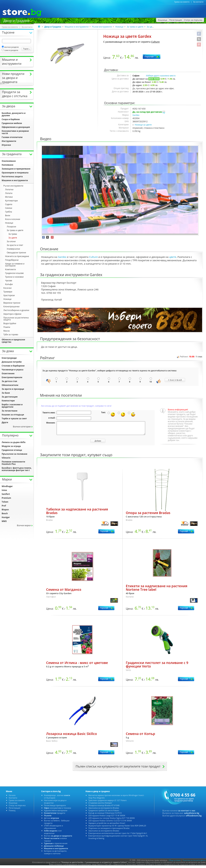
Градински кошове (14, 273)
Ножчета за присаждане (17, 256)
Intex (4, 490)
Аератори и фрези (12, 314)
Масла (7, 331)
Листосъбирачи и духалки (16, 310)
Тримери (8, 292)
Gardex (136, 115)
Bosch (5, 513)
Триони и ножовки (14, 277)
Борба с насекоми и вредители (12, 406)
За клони (11, 241)
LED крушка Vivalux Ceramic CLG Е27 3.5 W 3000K (110, 823)
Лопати (9, 193)
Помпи (7, 327)
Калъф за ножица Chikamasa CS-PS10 (105, 815)
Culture (155, 42)
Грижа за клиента (182, 2)
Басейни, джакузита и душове (14, 114)
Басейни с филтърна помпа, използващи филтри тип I (17, 469)
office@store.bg (194, 818)
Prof (4, 506)
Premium (6, 498)
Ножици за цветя (143, 125)
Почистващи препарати (55, 808)
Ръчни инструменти (102, 27)
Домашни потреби (12, 362)
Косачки (7, 288)
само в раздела (10, 50)
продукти (55, 815)
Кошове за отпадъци (13, 415)
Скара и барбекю (11, 119)
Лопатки (9, 189)
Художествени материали (56, 813)
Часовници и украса (13, 370)
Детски (52, 821)
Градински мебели (12, 123)
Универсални (13, 249)
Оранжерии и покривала (15, 173)
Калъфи (9, 284)
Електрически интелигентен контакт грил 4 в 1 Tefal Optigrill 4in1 (118, 836)
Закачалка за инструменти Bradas (104, 810)
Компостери (8, 401)
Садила (9, 204)
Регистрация (15, 810)
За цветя (151, 27)
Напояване (8, 165)
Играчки (6, 145)
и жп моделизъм (53, 834)
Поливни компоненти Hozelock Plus (13, 463)
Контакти (13, 800)
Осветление (8, 373)
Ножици (119, 27)
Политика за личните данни (194, 863)
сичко (58, 838)
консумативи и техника (58, 810)
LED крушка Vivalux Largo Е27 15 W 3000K (107, 818)
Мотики (9, 197)
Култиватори (11, 201)
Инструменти (9, 141)
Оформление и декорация (16, 127)
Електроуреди (9, 358)
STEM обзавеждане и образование (54, 829)
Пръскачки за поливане (14, 454)
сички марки (24, 525)
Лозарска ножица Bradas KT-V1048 (104, 808)
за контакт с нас (187, 813)
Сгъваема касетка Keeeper (100, 805)
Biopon (5, 510)
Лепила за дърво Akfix (14, 442)
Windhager (7, 486)
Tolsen (5, 502)
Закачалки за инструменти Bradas (104, 833)
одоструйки (10, 323)
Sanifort (6, 494)
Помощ (12, 813)
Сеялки (9, 208)
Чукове (9, 281)
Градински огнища (12, 450)
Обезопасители (10, 385)
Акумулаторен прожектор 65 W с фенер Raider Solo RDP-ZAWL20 (117, 828)
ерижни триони (12, 303)
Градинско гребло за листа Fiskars (104, 813)
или (8, 215)
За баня (6, 393)
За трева (13, 234)
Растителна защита (12, 176)
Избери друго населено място (161, 76)
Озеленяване (9, 161)
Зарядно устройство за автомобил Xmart (107, 826)
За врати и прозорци (13, 389)
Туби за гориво (11, 335)
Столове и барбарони (13, 366)
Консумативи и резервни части (15, 132)
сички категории (22, 427)
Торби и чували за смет (14, 418)
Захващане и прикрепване (16, 169)
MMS (4, 521)
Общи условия (175, 863)
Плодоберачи (12, 260)
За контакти (198, 2)
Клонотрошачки (11, 307)
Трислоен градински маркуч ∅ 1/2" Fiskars (107, 803)
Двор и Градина (16, 20)
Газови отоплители (12, 137)
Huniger (6, 517)
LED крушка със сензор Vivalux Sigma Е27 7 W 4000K (112, 821)
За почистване (10, 411)
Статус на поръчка (17, 808)
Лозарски (11, 227)
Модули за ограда (11, 446)
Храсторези (9, 295)
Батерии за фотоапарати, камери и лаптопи (56, 855)
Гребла (9, 212)
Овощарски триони (16, 253)
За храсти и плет (15, 245)
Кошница (13, 805)
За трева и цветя (135, 27)
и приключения (56, 846)
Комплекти (10, 269)
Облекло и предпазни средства (13, 341)
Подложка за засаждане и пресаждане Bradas (109, 831)
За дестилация (10, 397)
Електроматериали (12, 377)
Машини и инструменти (77, 27)
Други (5, 422)
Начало (12, 798)
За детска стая (9, 381)
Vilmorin (6, 458)
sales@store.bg (192, 816)
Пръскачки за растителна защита (16, 319)
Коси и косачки (13, 219)
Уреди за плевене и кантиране (15, 265)
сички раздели (10, 47)
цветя (173, 257)
